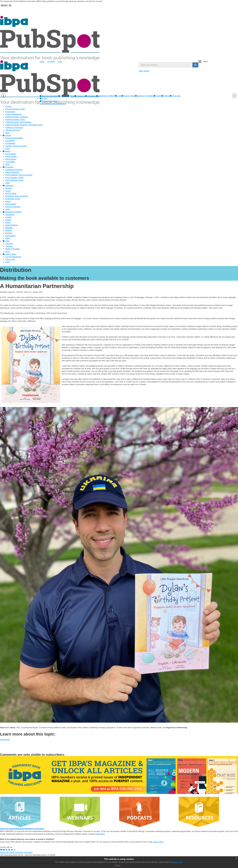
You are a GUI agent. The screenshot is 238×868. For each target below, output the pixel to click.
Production (80, 96)
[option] (49, 96)
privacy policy (177, 862)
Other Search (144, 71)
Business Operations (49, 96)
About (42, 62)
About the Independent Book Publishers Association (22, 829)
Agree (118, 865)
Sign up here (158, 842)
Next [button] (234, 96)
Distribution (91, 96)
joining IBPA (100, 834)
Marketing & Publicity (106, 96)
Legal (118, 96)
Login (60, 62)
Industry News (128, 96)
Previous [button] (4, 96)
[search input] (166, 65)
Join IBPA (51, 62)
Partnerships (5, 740)
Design (62, 96)
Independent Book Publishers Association (16, 852)
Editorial (70, 96)
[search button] (195, 65)
